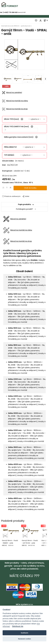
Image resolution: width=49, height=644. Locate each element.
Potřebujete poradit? (24, 209)
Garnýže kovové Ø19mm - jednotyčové (16, 26)
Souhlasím (24, 633)
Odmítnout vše (18, 626)
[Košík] (46, 20)
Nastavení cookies (25, 639)
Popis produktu (24, 204)
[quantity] (7, 188)
